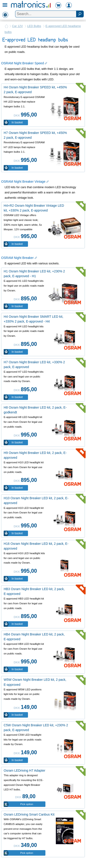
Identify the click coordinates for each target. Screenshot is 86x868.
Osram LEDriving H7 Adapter (25, 770)
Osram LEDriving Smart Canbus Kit (29, 814)
